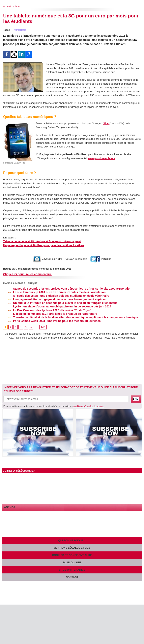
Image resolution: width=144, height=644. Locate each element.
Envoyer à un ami (48, 259)
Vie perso (10, 334)
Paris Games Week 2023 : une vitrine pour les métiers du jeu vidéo (52, 321)
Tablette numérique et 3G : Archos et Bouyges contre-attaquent (42, 241)
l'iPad (106, 123)
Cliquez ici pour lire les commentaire (27, 274)
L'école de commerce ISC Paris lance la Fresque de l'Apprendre (50, 314)
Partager (101, 259)
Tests (107, 338)
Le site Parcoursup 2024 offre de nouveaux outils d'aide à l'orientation (54, 292)
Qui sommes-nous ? (72, 540)
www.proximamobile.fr (101, 158)
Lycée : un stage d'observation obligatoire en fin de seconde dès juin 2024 (57, 306)
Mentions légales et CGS (72, 548)
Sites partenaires (72, 570)
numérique (20, 30)
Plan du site (72, 562)
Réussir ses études (29, 334)
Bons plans (103, 334)
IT (12, 30)
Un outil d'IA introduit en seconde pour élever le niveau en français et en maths (60, 303)
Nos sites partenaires (28, 338)
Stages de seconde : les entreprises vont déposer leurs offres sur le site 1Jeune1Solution (67, 289)
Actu (17, 7)
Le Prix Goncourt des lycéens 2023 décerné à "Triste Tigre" (47, 310)
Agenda (10, 507)
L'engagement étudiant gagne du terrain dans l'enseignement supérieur (55, 299)
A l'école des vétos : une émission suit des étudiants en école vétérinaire (56, 296)
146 (43, 327)
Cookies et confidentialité (72, 555)
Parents (97, 338)
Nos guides (85, 338)
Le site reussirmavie (124, 338)
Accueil (7, 7)
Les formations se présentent (59, 338)
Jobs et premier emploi (125, 334)
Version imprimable (76, 259)
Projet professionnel (53, 334)
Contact (72, 577)
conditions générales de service (88, 406)
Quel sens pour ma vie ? (81, 334)
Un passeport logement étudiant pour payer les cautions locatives (44, 245)
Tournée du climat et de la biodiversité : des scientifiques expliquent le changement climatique (71, 317)
